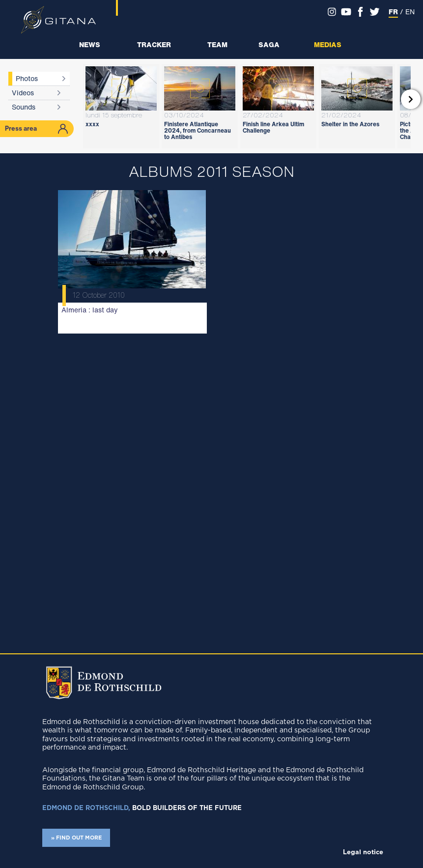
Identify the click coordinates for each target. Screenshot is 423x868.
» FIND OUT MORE (76, 838)
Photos (27, 78)
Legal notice (363, 853)
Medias (328, 44)
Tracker (154, 44)
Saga (269, 44)
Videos (23, 93)
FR (393, 12)
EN (410, 12)
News (90, 44)
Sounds (24, 107)
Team (217, 44)
